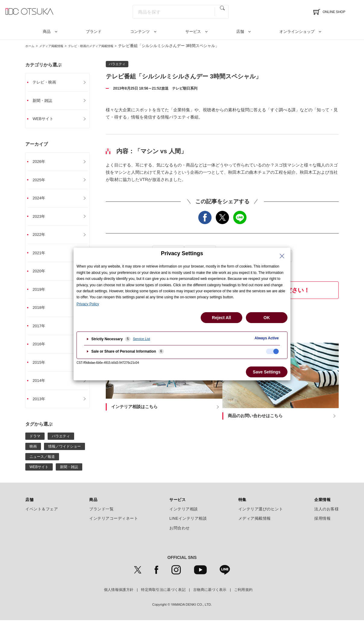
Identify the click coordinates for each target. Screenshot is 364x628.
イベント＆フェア (42, 517)
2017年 (42, 331)
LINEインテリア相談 (188, 526)
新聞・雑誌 (46, 101)
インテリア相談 (184, 517)
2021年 (42, 257)
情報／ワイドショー (64, 454)
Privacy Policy (88, 304)
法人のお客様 (326, 517)
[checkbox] (272, 351)
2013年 (42, 406)
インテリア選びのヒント (261, 517)
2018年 (42, 313)
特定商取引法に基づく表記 (163, 598)
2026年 (42, 163)
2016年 (42, 350)
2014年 (42, 388)
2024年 (42, 201)
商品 (47, 32)
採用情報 (322, 526)
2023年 (42, 219)
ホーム (31, 46)
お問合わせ (180, 536)
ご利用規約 (243, 598)
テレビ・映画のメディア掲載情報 (108, 46)
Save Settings (267, 372)
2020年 (42, 275)
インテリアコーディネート (114, 526)
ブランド (94, 32)
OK (267, 318)
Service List (141, 339)
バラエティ (61, 444)
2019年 (42, 294)
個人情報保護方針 (119, 598)
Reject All (221, 318)
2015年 (42, 369)
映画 (33, 454)
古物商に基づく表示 (210, 598)
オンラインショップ (297, 32)
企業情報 (322, 507)
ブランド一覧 (101, 517)
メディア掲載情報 (58, 46)
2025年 (42, 182)
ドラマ (35, 444)
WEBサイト (46, 120)
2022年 (42, 238)
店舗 (240, 32)
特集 (242, 507)
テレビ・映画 (48, 82)
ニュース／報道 (42, 464)
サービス (193, 32)
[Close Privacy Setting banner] (282, 256)
